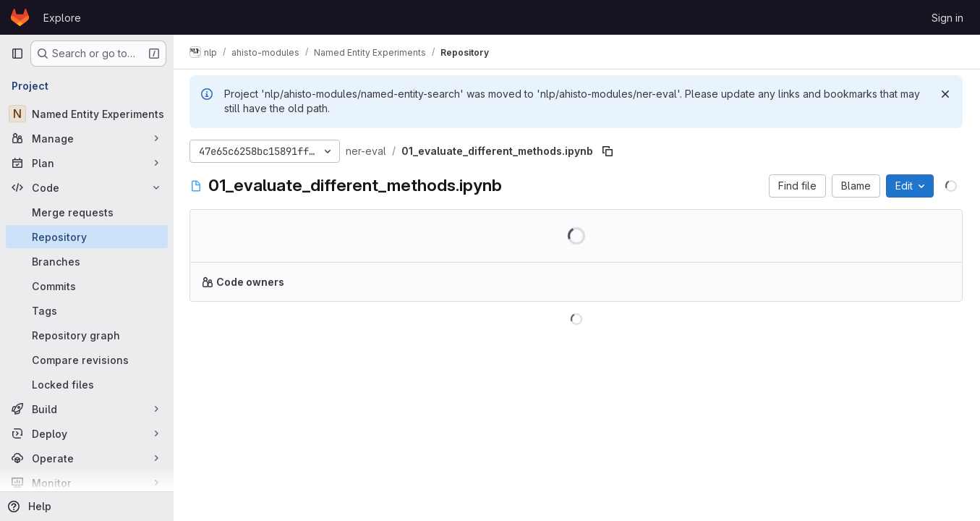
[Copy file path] (609, 151)
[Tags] (87, 310)
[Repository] (87, 237)
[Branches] (87, 261)
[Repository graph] (87, 335)
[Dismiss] (945, 94)
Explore (62, 18)
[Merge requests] (87, 212)
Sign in (947, 18)
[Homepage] (20, 17)
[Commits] (87, 286)
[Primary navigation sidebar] (17, 54)
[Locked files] (87, 384)
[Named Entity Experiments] (87, 114)
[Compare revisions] (87, 360)
